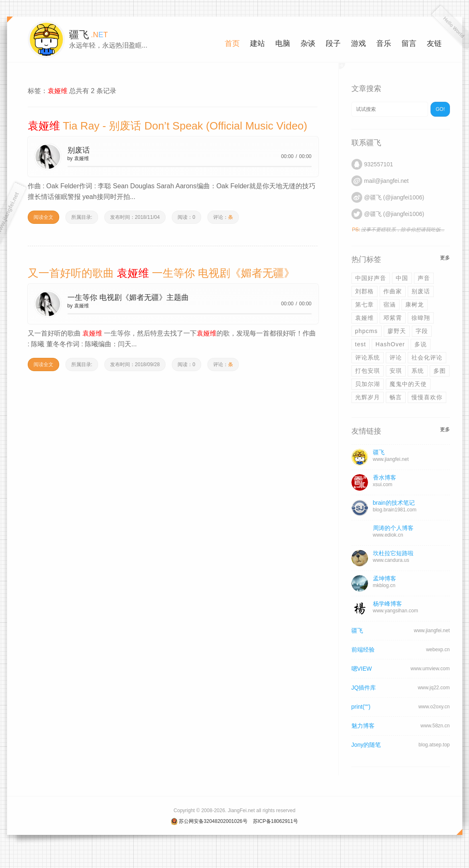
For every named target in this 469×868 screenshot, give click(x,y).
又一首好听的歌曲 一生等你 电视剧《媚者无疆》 (161, 273)
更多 (445, 258)
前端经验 (363, 650)
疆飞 (357, 631)
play (48, 156)
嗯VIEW (362, 669)
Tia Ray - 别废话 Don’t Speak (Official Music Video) (168, 126)
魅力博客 (363, 726)
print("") (361, 707)
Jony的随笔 (366, 745)
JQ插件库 (364, 688)
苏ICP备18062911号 (275, 821)
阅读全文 (43, 217)
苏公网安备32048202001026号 (213, 821)
